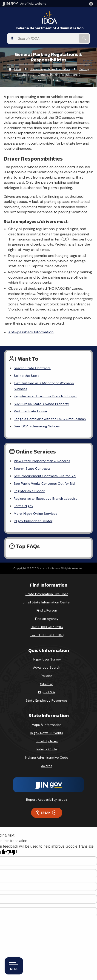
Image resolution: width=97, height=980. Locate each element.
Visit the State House (30, 411)
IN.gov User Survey (47, 659)
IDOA (18, 69)
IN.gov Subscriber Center (33, 521)
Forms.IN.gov (24, 506)
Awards (47, 766)
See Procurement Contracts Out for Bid (45, 476)
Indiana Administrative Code (47, 758)
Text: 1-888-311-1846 (47, 635)
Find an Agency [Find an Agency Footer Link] (47, 619)
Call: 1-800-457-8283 (47, 627)
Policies (47, 676)
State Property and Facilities (50, 69)
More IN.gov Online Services (36, 514)
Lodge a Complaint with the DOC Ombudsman (50, 419)
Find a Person (47, 610)
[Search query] (47, 38)
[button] (92, 4)
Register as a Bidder (29, 491)
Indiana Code (47, 749)
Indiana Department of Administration (50, 28)
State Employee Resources (47, 700)
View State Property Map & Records (42, 461)
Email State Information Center (47, 602)
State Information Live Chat (47, 594)
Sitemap (47, 684)
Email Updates (47, 741)
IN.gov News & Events (47, 733)
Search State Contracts (32, 368)
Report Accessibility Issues (47, 800)
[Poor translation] (11, 852)
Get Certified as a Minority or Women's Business (44, 386)
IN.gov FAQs (47, 692)
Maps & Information (47, 725)
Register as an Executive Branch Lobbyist (45, 396)
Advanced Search (47, 667)
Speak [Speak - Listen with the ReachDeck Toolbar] (46, 813)
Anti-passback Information (31, 332)
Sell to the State (27, 376)
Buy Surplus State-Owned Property (41, 404)
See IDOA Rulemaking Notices (37, 426)
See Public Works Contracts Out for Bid (44, 484)
